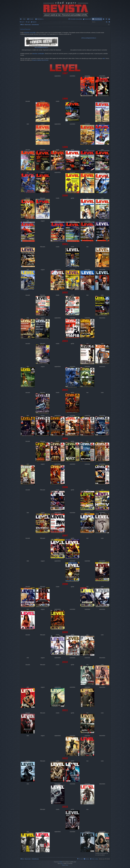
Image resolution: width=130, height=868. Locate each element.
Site (24, 19)
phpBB (60, 862)
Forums (31, 19)
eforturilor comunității (30, 33)
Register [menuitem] (110, 19)
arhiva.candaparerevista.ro (89, 38)
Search (23, 22)
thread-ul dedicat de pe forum (40, 60)
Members (40, 19)
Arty (62, 864)
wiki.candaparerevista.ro (41, 43)
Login (28, 22)
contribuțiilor (41, 54)
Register (34, 22)
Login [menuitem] (107, 19)
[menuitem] (76, 19)
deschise (35, 54)
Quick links (21, 19)
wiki (104, 59)
